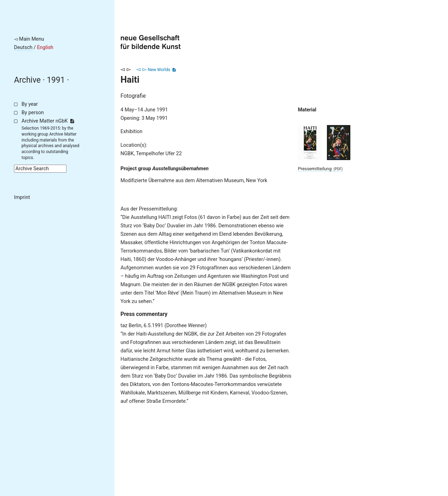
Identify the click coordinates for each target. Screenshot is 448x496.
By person (33, 113)
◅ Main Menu (29, 39)
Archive (27, 80)
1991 (56, 80)
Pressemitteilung (320, 169)
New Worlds (159, 70)
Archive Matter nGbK (48, 121)
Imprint (22, 197)
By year (30, 104)
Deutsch (23, 47)
